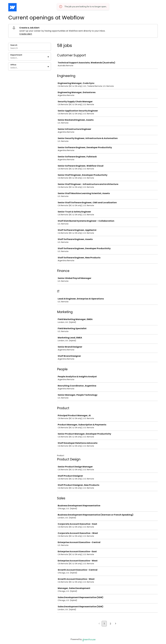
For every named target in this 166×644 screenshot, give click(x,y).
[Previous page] (99, 624)
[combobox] (11, 58)
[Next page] (116, 624)
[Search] (30, 48)
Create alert (26, 34)
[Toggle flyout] (48, 57)
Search (14, 45)
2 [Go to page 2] (110, 624)
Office (13, 65)
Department (16, 55)
